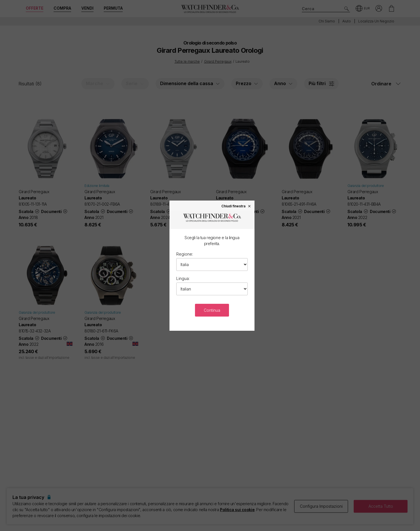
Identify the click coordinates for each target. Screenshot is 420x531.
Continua (212, 310)
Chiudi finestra (236, 206)
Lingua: (183, 278)
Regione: (185, 254)
